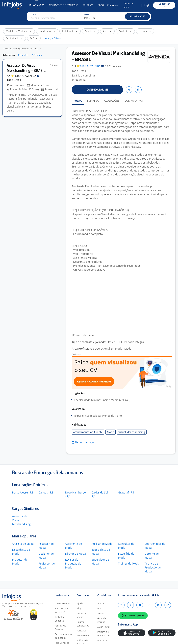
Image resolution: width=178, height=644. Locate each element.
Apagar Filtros (53, 38)
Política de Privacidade (104, 634)
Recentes (23, 55)
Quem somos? (62, 603)
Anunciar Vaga (129, 5)
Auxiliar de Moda (102, 544)
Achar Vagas (36, 5)
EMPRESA (93, 101)
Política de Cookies (60, 627)
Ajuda (80, 603)
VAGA (78, 101)
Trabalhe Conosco (60, 619)
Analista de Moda (23, 544)
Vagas (101, 613)
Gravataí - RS (126, 492)
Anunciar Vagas (82, 615)
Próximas (37, 55)
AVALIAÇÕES (112, 101)
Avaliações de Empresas (64, 5)
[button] (137, 17)
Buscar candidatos (83, 624)
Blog (101, 5)
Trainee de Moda (129, 564)
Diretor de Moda (75, 554)
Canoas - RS (46, 492)
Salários (88, 5)
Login (147, 5)
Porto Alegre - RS (23, 492)
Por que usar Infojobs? (62, 610)
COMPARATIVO (134, 101)
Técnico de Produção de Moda (153, 568)
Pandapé (82, 631)
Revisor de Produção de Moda (73, 564)
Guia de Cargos (102, 620)
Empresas (113, 5)
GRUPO (27, 76)
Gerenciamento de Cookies (63, 636)
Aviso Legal (83, 635)
